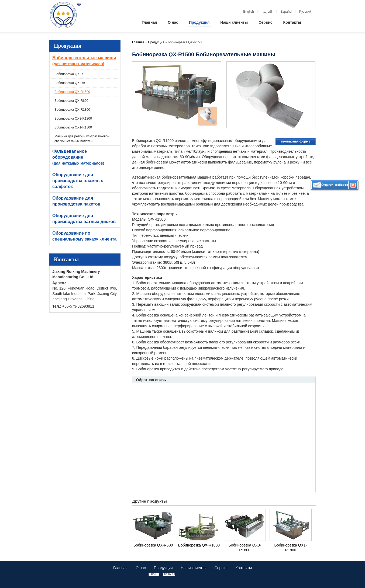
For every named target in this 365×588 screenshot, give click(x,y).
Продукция (68, 46)
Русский (305, 12)
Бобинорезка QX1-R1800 (73, 127)
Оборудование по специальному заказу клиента (84, 236)
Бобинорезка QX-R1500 (72, 92)
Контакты (66, 259)
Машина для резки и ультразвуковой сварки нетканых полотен (82, 139)
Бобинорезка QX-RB (70, 83)
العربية (268, 12)
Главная (138, 42)
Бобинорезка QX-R (69, 74)
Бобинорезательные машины (85, 61)
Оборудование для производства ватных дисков (84, 219)
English (248, 12)
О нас (141, 568)
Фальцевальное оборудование (85, 158)
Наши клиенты (194, 568)
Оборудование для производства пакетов (76, 201)
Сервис (221, 568)
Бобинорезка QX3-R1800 (73, 119)
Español (286, 12)
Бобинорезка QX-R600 (71, 101)
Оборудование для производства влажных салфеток (78, 181)
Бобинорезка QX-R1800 (72, 110)
